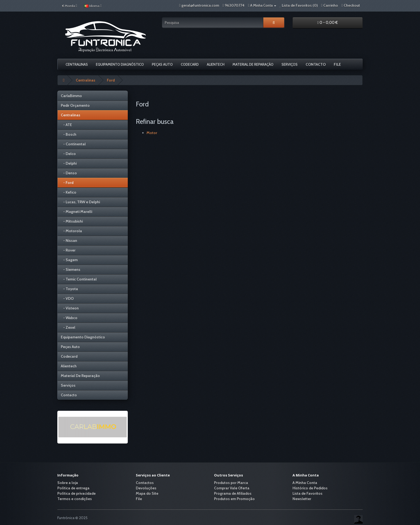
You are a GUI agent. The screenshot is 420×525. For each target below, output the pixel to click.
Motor (152, 133)
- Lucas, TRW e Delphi (80, 202)
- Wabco (69, 318)
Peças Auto (162, 64)
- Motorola (71, 231)
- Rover (68, 250)
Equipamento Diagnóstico (120, 64)
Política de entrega (73, 488)
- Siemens (71, 269)
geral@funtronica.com (200, 5)
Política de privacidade (76, 493)
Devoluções (146, 488)
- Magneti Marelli (76, 212)
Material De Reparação (253, 64)
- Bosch (69, 134)
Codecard (190, 64)
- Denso (69, 173)
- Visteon (70, 308)
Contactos (145, 483)
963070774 (235, 5)
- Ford (67, 183)
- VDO (67, 298)
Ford (111, 80)
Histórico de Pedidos (310, 488)
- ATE (66, 125)
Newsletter (302, 499)
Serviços (290, 64)
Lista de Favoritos (307, 493)
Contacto (316, 64)
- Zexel (68, 327)
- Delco (68, 154)
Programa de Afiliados (233, 493)
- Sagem (69, 260)
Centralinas (77, 64)
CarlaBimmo (71, 96)
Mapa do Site (147, 493)
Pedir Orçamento (75, 105)
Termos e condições (75, 499)
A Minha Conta (305, 483)
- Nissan (69, 241)
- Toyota (69, 289)
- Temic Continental (79, 279)
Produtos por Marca (231, 483)
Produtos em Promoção (234, 499)
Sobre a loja (68, 483)
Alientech (216, 64)
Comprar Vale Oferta (232, 488)
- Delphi (69, 163)
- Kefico (69, 192)
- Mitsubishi (72, 221)
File (337, 64)
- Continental (73, 144)
